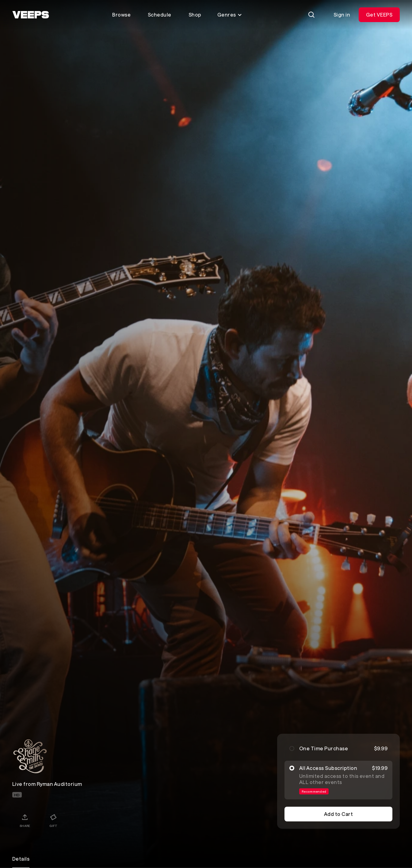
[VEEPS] (31, 15)
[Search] (311, 15)
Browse (121, 15)
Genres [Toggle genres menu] (230, 15)
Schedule (160, 15)
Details (21, 859)
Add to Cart (338, 814)
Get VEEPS (379, 15)
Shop (195, 15)
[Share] (25, 820)
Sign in (342, 15)
